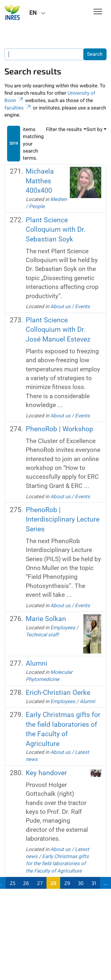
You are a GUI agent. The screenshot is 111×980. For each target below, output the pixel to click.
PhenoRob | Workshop (59, 429)
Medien (59, 199)
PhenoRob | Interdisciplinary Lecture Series (63, 520)
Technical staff (42, 635)
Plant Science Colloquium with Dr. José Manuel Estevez (58, 330)
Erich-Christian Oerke (58, 693)
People (37, 206)
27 (40, 883)
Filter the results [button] (64, 129)
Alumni (37, 663)
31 (94, 883)
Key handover (46, 773)
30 (81, 883)
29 (67, 883)
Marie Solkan (46, 619)
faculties (18, 108)
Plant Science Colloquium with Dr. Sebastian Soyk (56, 230)
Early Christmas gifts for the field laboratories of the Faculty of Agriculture (57, 864)
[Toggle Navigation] (98, 12)
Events (82, 306)
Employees (63, 628)
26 (26, 883)
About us (60, 306)
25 (13, 883)
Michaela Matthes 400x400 (40, 181)
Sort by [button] (94, 129)
